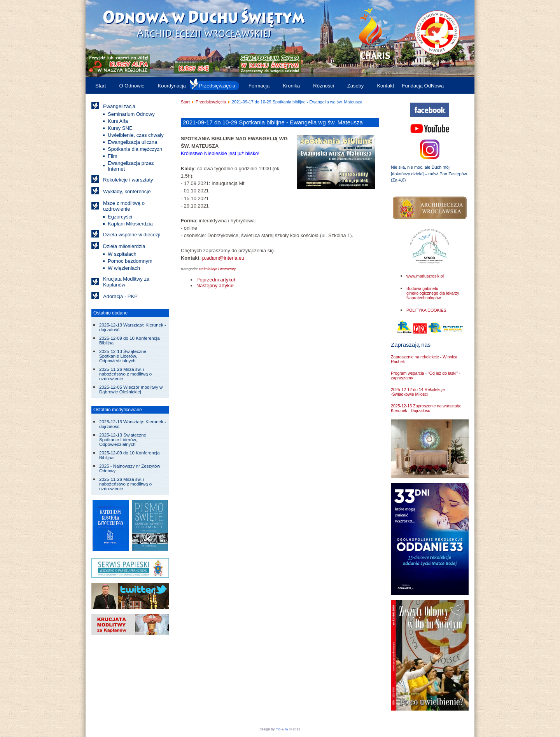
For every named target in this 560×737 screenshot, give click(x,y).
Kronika (291, 86)
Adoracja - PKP (120, 296)
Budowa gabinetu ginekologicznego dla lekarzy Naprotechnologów (433, 293)
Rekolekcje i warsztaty (128, 180)
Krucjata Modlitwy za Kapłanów (126, 282)
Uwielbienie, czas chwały (136, 135)
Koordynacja (172, 86)
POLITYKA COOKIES (426, 310)
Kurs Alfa (118, 121)
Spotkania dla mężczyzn (135, 149)
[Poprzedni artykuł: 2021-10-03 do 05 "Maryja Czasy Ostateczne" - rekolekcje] (216, 280)
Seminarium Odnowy (131, 114)
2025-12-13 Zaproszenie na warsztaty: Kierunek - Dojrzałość (426, 408)
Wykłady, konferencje (127, 191)
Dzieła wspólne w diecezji (132, 235)
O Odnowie (132, 86)
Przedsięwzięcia (217, 86)
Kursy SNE (120, 128)
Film (113, 156)
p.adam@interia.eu (223, 258)
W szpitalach (122, 254)
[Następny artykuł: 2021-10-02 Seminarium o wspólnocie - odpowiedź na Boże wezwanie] (215, 286)
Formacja (259, 86)
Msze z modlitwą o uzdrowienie (124, 206)
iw (286, 729)
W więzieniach (124, 268)
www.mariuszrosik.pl (425, 276)
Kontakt (385, 86)
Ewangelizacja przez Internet (131, 166)
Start (101, 86)
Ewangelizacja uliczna (132, 142)
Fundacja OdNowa (423, 86)
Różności (323, 86)
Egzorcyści (120, 217)
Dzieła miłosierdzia (124, 246)
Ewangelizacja (119, 106)
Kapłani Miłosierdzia (130, 224)
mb (278, 729)
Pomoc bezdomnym (130, 261)
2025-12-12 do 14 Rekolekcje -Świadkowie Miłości (418, 392)
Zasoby (356, 86)
